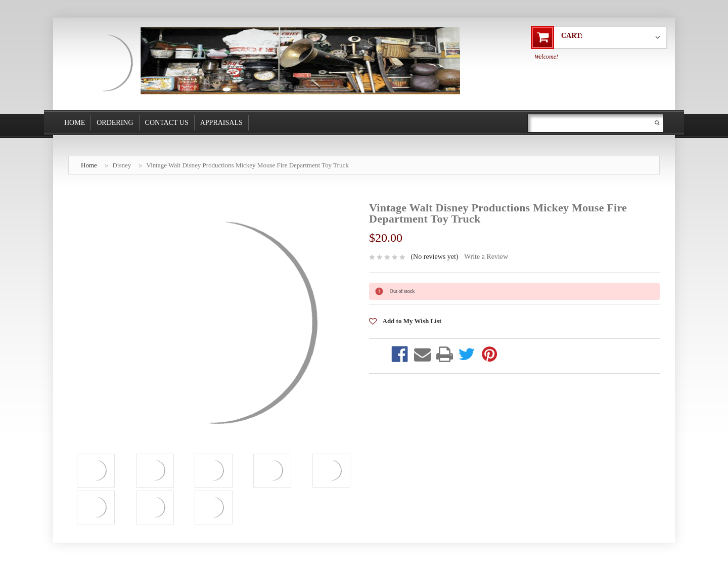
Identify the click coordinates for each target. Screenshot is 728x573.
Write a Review (486, 257)
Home (75, 123)
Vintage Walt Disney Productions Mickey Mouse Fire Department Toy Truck (248, 165)
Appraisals (221, 123)
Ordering (115, 123)
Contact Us (167, 123)
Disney (122, 165)
